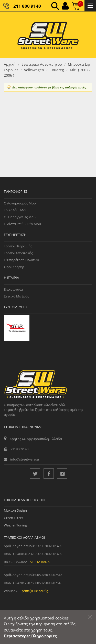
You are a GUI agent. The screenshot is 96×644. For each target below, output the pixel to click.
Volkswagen (34, 70)
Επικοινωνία (13, 289)
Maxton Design (15, 510)
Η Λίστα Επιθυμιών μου (22, 224)
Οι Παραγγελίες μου (20, 217)
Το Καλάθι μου (16, 210)
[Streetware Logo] (48, 35)
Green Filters (13, 518)
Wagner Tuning (15, 525)
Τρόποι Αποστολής (18, 253)
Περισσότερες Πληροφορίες (30, 636)
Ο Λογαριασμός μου (20, 203)
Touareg (57, 70)
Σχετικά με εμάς (16, 296)
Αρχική (10, 64)
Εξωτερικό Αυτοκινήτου (42, 64)
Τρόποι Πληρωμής (18, 246)
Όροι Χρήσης (14, 267)
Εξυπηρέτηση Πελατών (21, 260)
